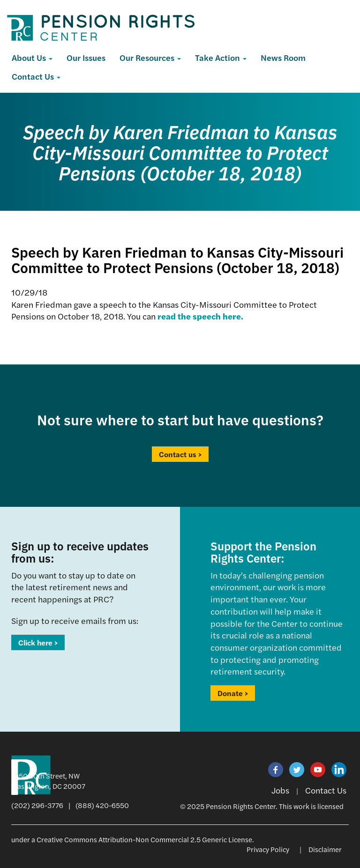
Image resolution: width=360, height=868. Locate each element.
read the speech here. (200, 316)
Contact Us (36, 76)
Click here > (38, 642)
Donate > (233, 693)
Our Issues (86, 57)
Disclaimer (325, 849)
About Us (32, 57)
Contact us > (180, 454)
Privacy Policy (268, 849)
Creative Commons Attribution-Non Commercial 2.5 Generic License (144, 839)
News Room (283, 57)
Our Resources (150, 57)
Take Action (221, 57)
